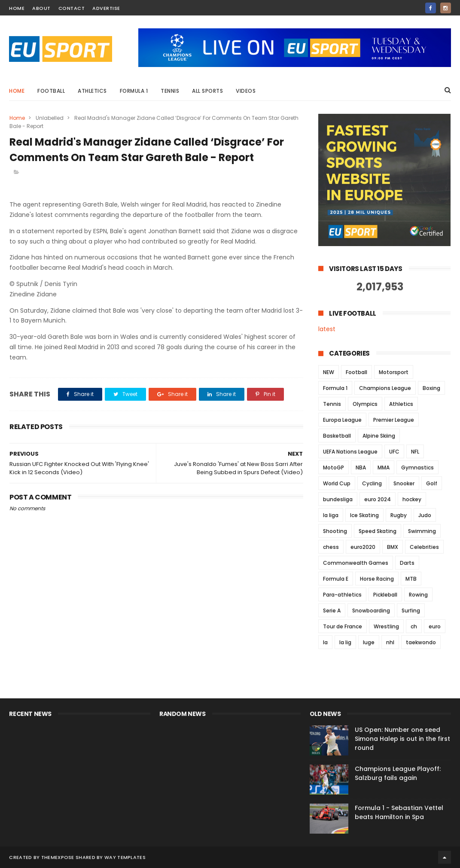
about (41, 8)
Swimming (422, 531)
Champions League (385, 388)
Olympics (365, 404)
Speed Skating (378, 531)
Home (17, 91)
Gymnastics (417, 468)
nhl (390, 642)
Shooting (335, 531)
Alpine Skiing (379, 436)
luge (369, 642)
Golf (432, 483)
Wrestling (386, 626)
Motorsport (394, 372)
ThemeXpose (58, 857)
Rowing (418, 595)
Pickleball (385, 595)
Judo (425, 515)
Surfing (411, 611)
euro (435, 626)
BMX (393, 547)
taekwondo (421, 642)
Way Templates (125, 857)
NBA (361, 468)
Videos (246, 91)
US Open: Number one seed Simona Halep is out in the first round (402, 739)
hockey (412, 499)
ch (414, 626)
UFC (394, 452)
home (17, 8)
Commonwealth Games (356, 563)
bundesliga (338, 499)
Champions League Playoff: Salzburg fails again (398, 773)
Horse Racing (377, 579)
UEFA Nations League (350, 452)
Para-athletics (342, 595)
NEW (329, 372)
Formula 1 (134, 91)
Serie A (332, 611)
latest (327, 329)
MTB (411, 579)
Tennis (170, 91)
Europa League (342, 420)
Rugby (399, 515)
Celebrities (424, 547)
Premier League (394, 420)
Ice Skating (364, 515)
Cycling (372, 483)
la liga (331, 515)
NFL (415, 452)
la (325, 642)
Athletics (92, 91)
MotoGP (334, 468)
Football (51, 91)
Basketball (337, 436)
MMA (384, 468)
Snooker (404, 483)
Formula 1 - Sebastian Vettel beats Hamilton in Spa (399, 812)
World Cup (337, 483)
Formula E (336, 579)
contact (72, 8)
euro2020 (363, 547)
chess (331, 547)
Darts (407, 563)
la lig (345, 642)
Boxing (431, 388)
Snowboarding (371, 611)
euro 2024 (378, 499)
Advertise (106, 8)
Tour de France (343, 626)
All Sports (207, 91)
